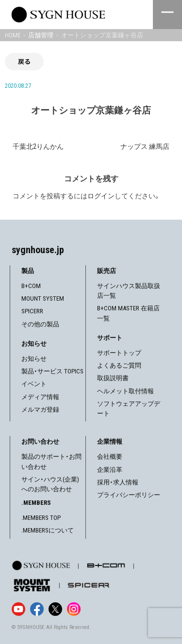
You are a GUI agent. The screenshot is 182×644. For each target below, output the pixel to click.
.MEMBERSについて (48, 530)
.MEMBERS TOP (41, 518)
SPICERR (32, 311)
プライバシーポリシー (129, 495)
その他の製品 (40, 324)
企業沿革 (110, 470)
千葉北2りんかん (38, 146)
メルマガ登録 (40, 410)
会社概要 (110, 457)
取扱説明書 (113, 378)
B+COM (31, 286)
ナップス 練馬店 (145, 146)
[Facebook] (37, 609)
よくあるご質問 (119, 365)
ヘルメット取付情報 (125, 391)
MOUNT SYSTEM (43, 298)
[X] (55, 609)
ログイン (101, 196)
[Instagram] (74, 609)
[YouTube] (18, 609)
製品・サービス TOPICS (52, 371)
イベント (34, 384)
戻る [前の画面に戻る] (24, 61)
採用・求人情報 (118, 482)
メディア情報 (40, 397)
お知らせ (34, 359)
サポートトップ (119, 353)
